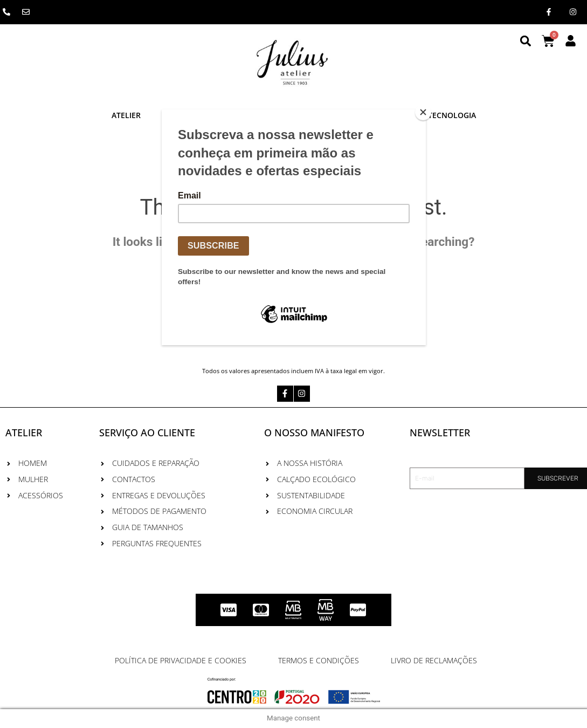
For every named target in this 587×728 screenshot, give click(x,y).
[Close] (423, 112)
